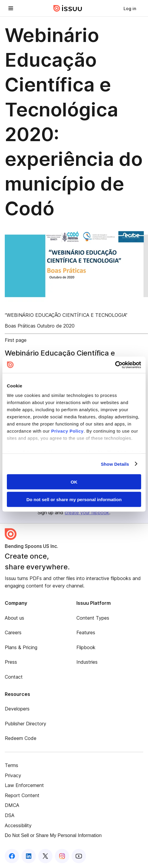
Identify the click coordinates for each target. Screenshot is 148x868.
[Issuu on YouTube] (79, 856)
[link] (130, 8)
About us (14, 618)
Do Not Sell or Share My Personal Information (53, 835)
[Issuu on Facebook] (12, 856)
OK (74, 482)
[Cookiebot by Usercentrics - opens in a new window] (115, 365)
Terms (11, 765)
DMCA (12, 805)
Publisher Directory (26, 724)
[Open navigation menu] (11, 8)
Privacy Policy (67, 431)
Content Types (93, 618)
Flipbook (86, 647)
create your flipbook (87, 512)
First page (16, 340)
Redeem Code (21, 738)
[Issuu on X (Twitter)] (45, 856)
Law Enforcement (24, 785)
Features (86, 632)
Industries (87, 662)
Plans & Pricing (21, 647)
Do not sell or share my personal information (74, 499)
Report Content (22, 795)
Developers (17, 709)
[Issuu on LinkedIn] (29, 856)
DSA (10, 815)
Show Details (115, 464)
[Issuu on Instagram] (62, 856)
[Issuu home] (68, 8)
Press (11, 662)
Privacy (13, 775)
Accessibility (18, 825)
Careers (13, 632)
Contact (14, 677)
